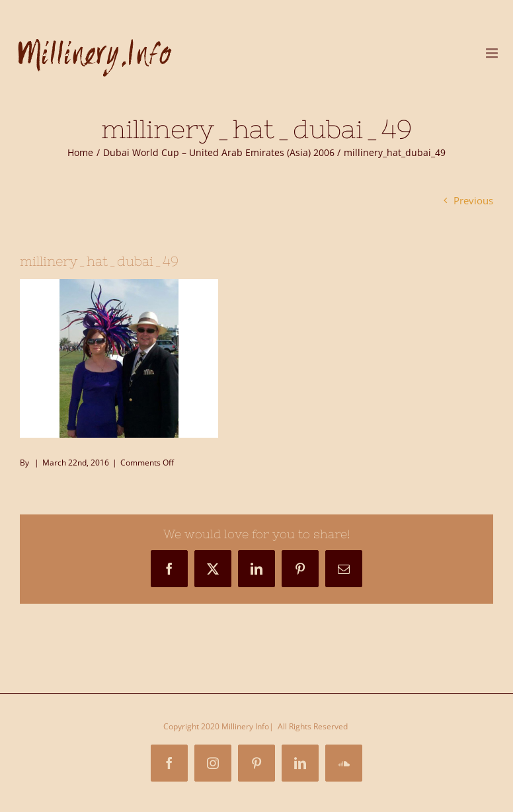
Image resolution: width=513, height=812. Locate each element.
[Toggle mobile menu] (493, 53)
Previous (473, 200)
